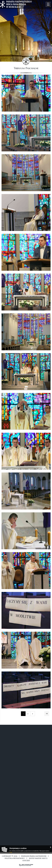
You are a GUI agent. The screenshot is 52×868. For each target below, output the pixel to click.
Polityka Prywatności (15, 858)
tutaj (11, 852)
